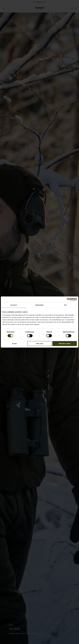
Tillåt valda (39, 343)
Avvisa (14, 343)
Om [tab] (65, 305)
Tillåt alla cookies (65, 343)
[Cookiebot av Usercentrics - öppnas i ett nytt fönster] (68, 299)
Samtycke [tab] (14, 305)
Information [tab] (40, 305)
